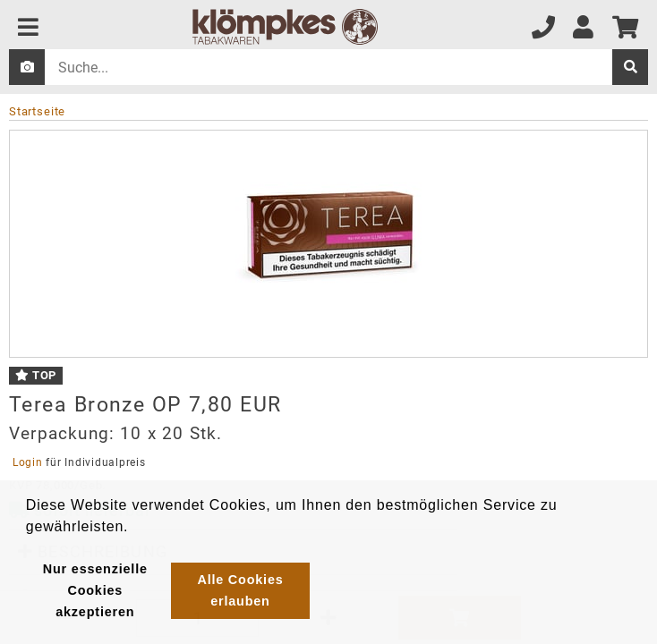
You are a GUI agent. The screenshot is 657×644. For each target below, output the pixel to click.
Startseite (37, 111)
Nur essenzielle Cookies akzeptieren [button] (95, 590)
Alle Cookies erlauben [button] (240, 590)
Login (27, 462)
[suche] (630, 67)
